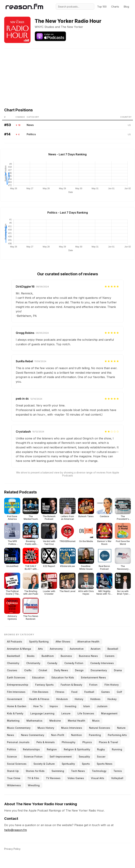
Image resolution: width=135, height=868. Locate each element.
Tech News (78, 771)
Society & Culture (44, 764)
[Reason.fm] (24, 7)
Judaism (102, 706)
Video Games (76, 778)
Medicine (55, 721)
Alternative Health (88, 642)
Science (12, 757)
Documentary (99, 670)
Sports (86, 764)
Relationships (31, 749)
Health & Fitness (39, 699)
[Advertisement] (69, 73)
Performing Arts (117, 735)
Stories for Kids (35, 771)
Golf (119, 692)
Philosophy (69, 742)
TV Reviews (53, 778)
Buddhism (48, 656)
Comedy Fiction (74, 663)
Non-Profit (58, 735)
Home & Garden (17, 706)
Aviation (96, 649)
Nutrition (77, 735)
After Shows (63, 642)
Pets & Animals (46, 742)
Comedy (52, 663)
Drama (118, 670)
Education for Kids (63, 677)
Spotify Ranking (39, 642)
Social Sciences (17, 764)
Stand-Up (13, 771)
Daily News (61, 670)
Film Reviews (40, 692)
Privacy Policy (12, 849)
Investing (71, 706)
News (30, 125)
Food (74, 692)
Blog (126, 7)
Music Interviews (72, 728)
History (79, 699)
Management (109, 713)
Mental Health (77, 721)
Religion (52, 749)
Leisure (66, 713)
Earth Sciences (16, 677)
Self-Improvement (61, 757)
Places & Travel (108, 742)
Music (96, 721)
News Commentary (33, 735)
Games (105, 692)
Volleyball (117, 778)
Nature (121, 728)
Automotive (77, 649)
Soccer (101, 757)
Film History (112, 685)
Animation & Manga (19, 649)
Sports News (105, 764)
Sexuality (84, 757)
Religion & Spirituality (77, 749)
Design (79, 670)
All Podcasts (15, 642)
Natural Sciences (100, 728)
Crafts (28, 670)
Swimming (58, 771)
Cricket (43, 670)
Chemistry (13, 663)
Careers (110, 656)
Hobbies (95, 699)
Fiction (93, 685)
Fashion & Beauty (71, 685)
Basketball (13, 656)
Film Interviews (16, 692)
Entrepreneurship (18, 685)
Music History (46, 728)
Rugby (101, 749)
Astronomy (56, 649)
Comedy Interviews (102, 663)
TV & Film (33, 778)
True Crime (14, 778)
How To (38, 706)
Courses (12, 670)
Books (31, 656)
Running (117, 749)
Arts (40, 649)
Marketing (13, 721)
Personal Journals (18, 742)
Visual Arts (98, 778)
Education (38, 677)
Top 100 (102, 7)
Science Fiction (33, 757)
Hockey (112, 699)
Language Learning (42, 713)
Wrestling (34, 785)
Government (15, 699)
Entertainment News (93, 677)
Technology (99, 771)
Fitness (60, 692)
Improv (54, 706)
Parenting (95, 735)
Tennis (118, 771)
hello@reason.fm (16, 830)
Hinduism (62, 699)
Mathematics (34, 721)
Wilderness (14, 785)
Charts (115, 7)
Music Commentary (19, 728)
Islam (87, 706)
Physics (87, 742)
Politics (31, 134)
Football (89, 692)
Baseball (113, 649)
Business (66, 656)
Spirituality (68, 764)
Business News (88, 656)
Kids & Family (15, 713)
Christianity (33, 663)
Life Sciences (86, 713)
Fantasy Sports (44, 685)
